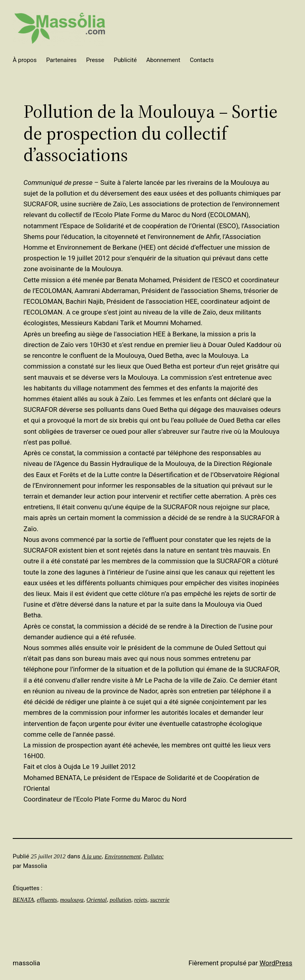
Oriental (97, 900)
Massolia (26, 963)
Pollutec (154, 856)
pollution (120, 900)
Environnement (123, 856)
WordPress (276, 963)
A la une (92, 856)
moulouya (72, 900)
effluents (47, 900)
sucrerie (160, 900)
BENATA (23, 900)
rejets (141, 900)
